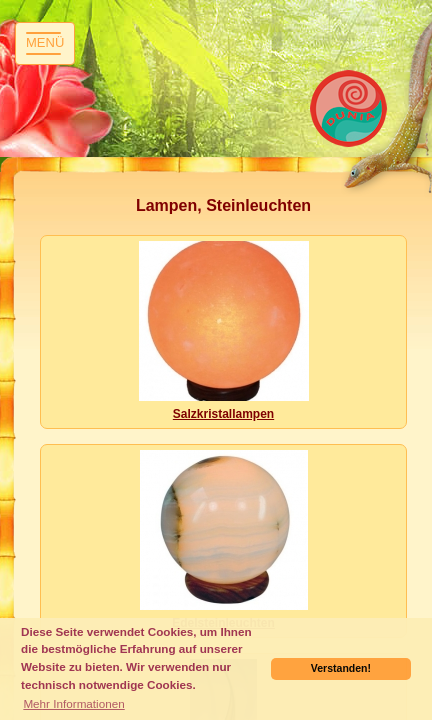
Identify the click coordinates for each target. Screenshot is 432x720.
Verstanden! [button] (341, 668)
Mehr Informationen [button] (73, 703)
